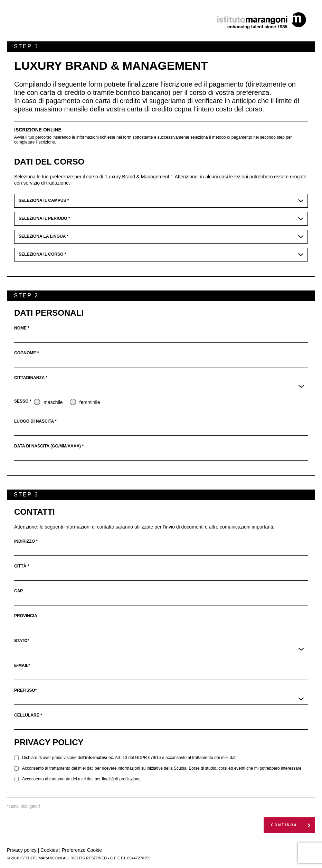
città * (22, 566)
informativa (96, 758)
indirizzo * (26, 541)
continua (284, 825)
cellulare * (28, 715)
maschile (48, 402)
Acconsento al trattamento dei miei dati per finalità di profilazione (81, 779)
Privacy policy (22, 850)
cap (18, 591)
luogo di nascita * (35, 421)
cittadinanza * (31, 378)
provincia (26, 616)
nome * (22, 328)
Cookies (49, 850)
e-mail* (22, 665)
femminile (85, 402)
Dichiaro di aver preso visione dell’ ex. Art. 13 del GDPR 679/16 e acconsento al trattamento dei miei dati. (130, 758)
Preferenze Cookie (82, 850)
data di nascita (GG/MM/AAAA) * (49, 446)
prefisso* (25, 690)
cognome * (26, 353)
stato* (22, 641)
